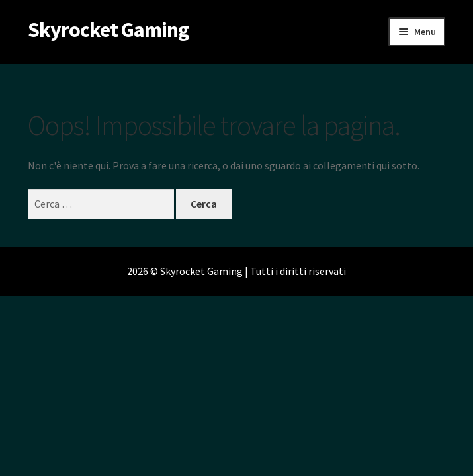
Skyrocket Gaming (108, 30)
